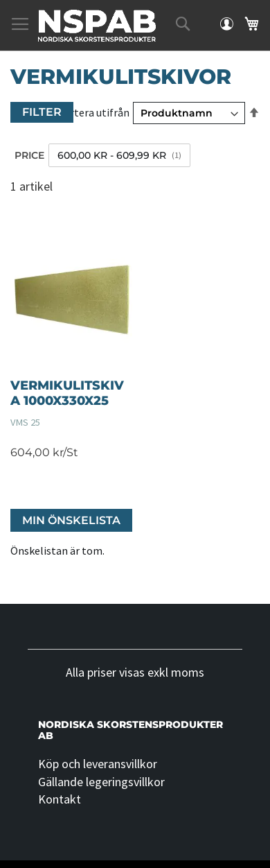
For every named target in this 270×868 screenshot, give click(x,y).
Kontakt (60, 799)
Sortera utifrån (94, 112)
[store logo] (97, 26)
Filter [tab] (42, 112)
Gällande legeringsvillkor (101, 782)
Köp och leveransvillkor (98, 764)
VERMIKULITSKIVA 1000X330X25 (67, 393)
